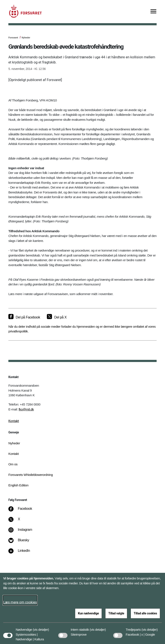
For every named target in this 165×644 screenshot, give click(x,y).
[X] (19, 521)
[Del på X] (57, 317)
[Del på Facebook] (24, 317)
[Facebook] (23, 511)
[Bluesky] (22, 542)
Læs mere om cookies (20, 602)
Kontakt (14, 421)
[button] (41, 627)
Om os (13, 464)
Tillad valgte (116, 613)
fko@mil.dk (26, 409)
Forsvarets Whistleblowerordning (31, 475)
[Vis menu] (153, 12)
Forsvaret (13, 38)
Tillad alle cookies (145, 613)
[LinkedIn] (22, 553)
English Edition (18, 485)
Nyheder (26, 38)
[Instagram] (23, 532)
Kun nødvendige (89, 613)
